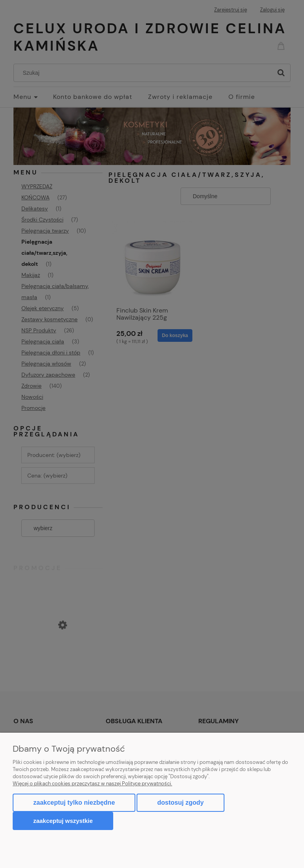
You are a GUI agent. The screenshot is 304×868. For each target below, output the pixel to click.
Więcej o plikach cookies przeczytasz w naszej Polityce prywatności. (92, 784)
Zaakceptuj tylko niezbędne (74, 803)
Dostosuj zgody (180, 803)
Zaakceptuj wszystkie (63, 821)
